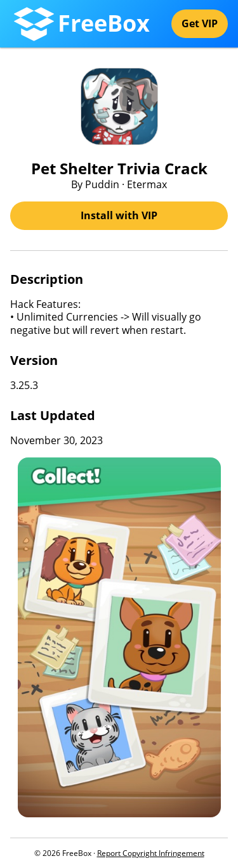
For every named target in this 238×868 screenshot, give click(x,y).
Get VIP (200, 23)
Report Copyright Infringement (151, 853)
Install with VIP (119, 215)
